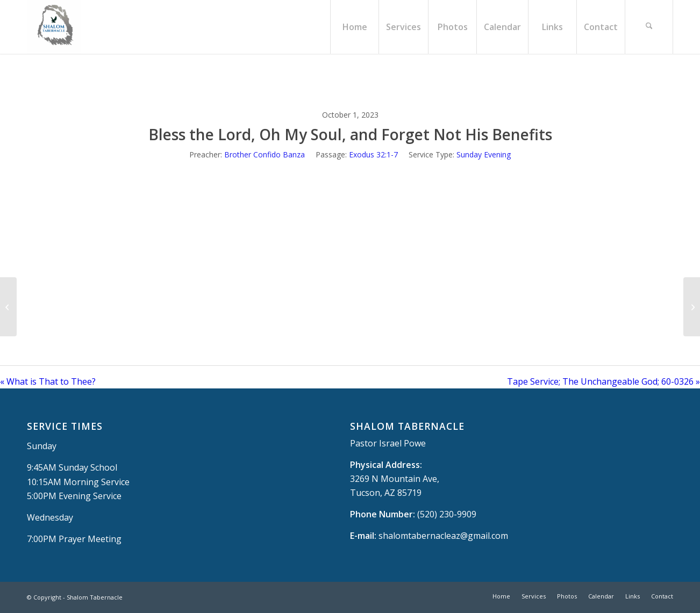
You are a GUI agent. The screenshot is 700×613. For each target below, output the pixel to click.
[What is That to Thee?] (8, 307)
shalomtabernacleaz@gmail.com (443, 536)
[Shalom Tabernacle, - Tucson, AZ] (54, 27)
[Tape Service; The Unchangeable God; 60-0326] (692, 307)
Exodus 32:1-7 (373, 154)
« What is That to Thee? (48, 381)
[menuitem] (354, 27)
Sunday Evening (484, 154)
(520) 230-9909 (447, 514)
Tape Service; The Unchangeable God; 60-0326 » (603, 381)
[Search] (649, 27)
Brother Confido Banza (265, 154)
